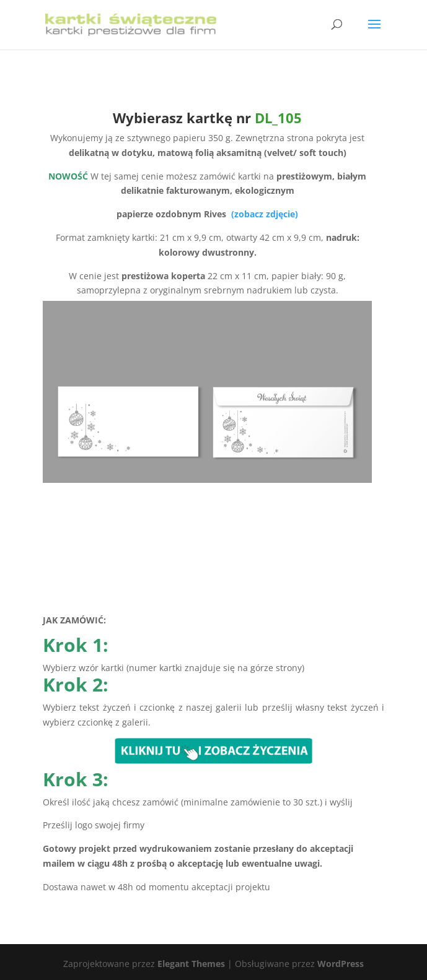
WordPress (341, 964)
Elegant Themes (191, 964)
